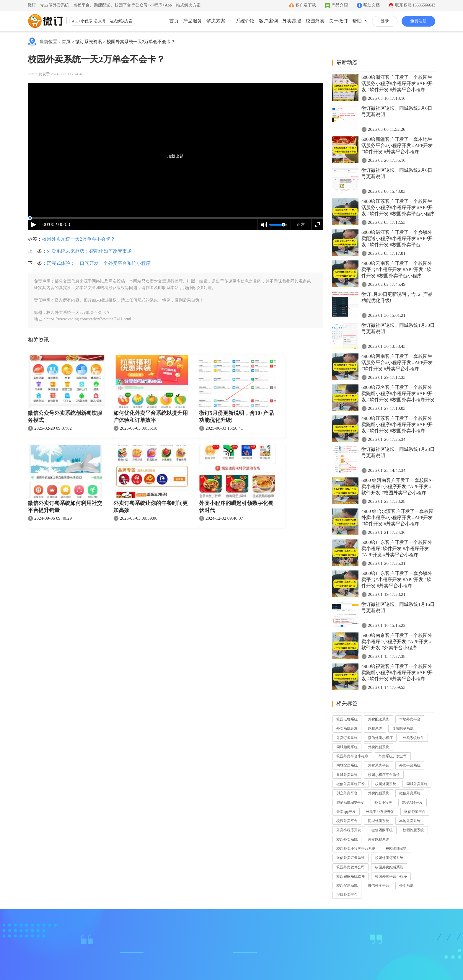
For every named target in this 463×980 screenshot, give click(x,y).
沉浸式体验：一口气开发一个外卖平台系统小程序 (99, 263)
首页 (174, 21)
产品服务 (193, 21)
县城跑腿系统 (403, 728)
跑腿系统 (375, 728)
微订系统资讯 (89, 42)
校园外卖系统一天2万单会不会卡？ (141, 42)
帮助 (357, 21)
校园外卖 (315, 21)
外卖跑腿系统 (379, 747)
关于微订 (338, 21)
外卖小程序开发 (349, 830)
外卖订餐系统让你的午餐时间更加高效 (151, 507)
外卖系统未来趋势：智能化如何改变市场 (89, 251)
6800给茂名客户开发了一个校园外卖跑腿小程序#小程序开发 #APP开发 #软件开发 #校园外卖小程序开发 (398, 393)
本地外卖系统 (410, 821)
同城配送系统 (347, 765)
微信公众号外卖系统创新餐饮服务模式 (65, 417)
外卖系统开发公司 (393, 756)
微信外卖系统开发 (350, 784)
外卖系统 (406, 886)
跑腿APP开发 (413, 803)
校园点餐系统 (347, 719)
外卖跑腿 (292, 21)
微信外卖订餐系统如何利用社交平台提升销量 (65, 507)
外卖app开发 (346, 812)
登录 (385, 21)
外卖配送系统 (379, 719)
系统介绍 (245, 21)
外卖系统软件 (413, 738)
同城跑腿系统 (347, 747)
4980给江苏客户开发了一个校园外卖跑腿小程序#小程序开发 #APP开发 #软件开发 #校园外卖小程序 (397, 424)
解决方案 (216, 21)
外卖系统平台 (379, 765)
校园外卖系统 (386, 784)
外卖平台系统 (410, 765)
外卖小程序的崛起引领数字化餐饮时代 (236, 507)
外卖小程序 (383, 803)
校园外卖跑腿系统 (389, 867)
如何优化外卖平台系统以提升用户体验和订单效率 (151, 417)
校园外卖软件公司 (350, 867)
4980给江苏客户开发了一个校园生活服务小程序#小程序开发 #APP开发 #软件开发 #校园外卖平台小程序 (398, 207)
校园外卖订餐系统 (389, 858)
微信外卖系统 (410, 793)
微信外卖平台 (379, 886)
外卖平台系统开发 (380, 812)
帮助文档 (371, 5)
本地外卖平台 (410, 719)
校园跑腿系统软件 (350, 876)
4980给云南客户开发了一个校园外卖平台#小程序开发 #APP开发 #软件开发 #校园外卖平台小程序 (397, 269)
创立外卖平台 (347, 793)
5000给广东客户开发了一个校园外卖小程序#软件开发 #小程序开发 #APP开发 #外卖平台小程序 (397, 548)
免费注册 (418, 21)
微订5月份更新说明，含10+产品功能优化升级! (236, 417)
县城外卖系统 (347, 775)
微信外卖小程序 (380, 738)
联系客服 (415, 5)
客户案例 (268, 21)
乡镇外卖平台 (347, 895)
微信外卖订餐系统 (350, 858)
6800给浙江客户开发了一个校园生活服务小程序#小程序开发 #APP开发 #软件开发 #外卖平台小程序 (397, 83)
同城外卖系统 (417, 784)
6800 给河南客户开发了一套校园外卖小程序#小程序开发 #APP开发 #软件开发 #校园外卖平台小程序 (397, 486)
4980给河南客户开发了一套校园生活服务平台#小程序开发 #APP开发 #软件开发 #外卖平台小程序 (397, 362)
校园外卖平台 (347, 821)
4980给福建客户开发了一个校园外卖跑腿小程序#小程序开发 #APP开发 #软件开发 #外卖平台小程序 (397, 672)
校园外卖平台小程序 (352, 756)
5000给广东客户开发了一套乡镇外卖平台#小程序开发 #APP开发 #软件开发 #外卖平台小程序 (397, 579)
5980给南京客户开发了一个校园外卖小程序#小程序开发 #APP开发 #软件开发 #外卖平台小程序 (397, 641)
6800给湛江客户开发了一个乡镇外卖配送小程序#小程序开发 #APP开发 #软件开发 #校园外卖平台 (397, 238)
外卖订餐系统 (347, 738)
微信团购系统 (382, 830)
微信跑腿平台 (415, 812)
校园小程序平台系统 (384, 775)
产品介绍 (340, 5)
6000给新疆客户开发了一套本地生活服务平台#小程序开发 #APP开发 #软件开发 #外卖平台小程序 (397, 145)
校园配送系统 (347, 886)
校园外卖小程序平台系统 (356, 849)
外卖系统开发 (347, 728)
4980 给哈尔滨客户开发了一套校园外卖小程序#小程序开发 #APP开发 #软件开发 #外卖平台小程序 (397, 517)
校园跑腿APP (396, 849)
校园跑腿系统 (413, 830)
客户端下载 (306, 5)
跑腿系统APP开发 (350, 803)
